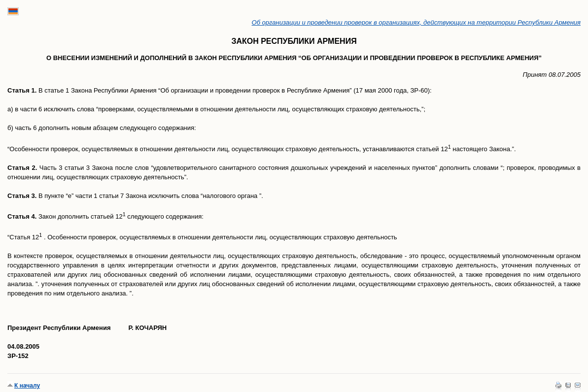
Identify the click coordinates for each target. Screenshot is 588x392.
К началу (27, 386)
